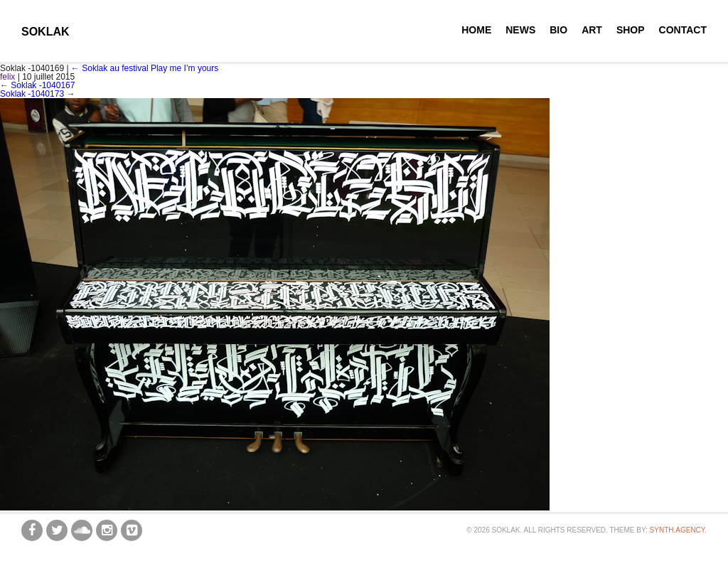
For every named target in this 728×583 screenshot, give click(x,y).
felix (7, 77)
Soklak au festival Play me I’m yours (145, 68)
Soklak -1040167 (43, 85)
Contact (683, 30)
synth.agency (678, 530)
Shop (631, 30)
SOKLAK (45, 32)
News (520, 30)
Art (592, 30)
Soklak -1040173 (32, 94)
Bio (558, 30)
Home (476, 30)
